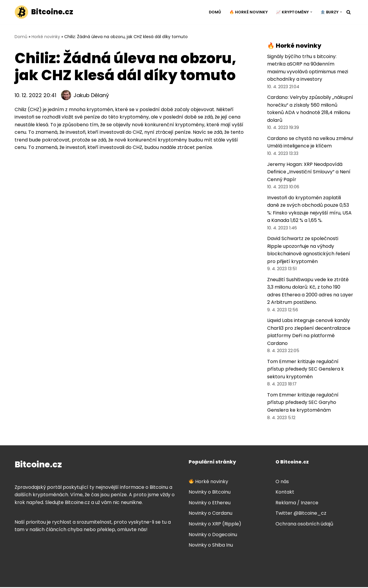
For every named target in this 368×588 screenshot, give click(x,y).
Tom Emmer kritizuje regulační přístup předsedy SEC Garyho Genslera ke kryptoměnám (303, 403)
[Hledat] (349, 12)
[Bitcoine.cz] (44, 12)
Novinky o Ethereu (210, 504)
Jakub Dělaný (91, 95)
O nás (282, 482)
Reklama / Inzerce (297, 504)
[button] (311, 12)
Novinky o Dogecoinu (213, 535)
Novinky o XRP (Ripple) (215, 525)
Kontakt (285, 493)
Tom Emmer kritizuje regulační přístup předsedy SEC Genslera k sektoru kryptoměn (306, 370)
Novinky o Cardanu (210, 514)
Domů (215, 12)
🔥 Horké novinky (249, 12)
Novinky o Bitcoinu (210, 493)
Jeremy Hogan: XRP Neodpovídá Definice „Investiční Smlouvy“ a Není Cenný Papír (309, 172)
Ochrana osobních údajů (304, 525)
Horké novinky (46, 37)
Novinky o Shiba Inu (211, 546)
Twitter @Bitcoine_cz (301, 514)
